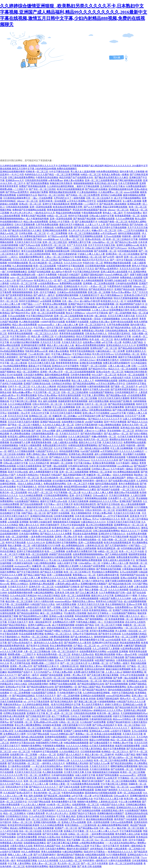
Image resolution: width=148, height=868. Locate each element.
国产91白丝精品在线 (99, 837)
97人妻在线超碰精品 (87, 192)
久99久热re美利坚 (129, 319)
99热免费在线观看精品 (107, 172)
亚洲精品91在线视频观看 (93, 696)
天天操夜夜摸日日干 (89, 295)
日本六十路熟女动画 (44, 601)
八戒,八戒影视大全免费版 (65, 442)
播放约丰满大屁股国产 (93, 781)
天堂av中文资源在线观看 (73, 525)
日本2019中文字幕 (40, 413)
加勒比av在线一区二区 (21, 699)
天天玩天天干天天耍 (50, 342)
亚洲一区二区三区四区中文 (54, 310)
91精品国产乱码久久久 (47, 451)
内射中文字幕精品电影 (123, 693)
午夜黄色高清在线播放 (47, 177)
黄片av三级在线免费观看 (107, 428)
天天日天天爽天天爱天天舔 (121, 316)
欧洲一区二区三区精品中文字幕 (122, 239)
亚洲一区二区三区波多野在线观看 (48, 313)
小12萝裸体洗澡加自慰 (67, 749)
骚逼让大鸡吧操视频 (86, 548)
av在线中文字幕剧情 (120, 731)
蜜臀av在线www (34, 678)
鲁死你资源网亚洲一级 (108, 548)
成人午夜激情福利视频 (37, 219)
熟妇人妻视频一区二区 (19, 545)
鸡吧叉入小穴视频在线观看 (21, 451)
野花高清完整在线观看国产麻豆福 (90, 210)
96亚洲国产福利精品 (105, 660)
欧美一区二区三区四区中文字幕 (51, 298)
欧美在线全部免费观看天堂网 (68, 207)
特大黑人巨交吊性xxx (103, 354)
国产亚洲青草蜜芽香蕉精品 (19, 295)
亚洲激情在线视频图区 (56, 737)
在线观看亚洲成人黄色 (112, 810)
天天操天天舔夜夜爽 (78, 501)
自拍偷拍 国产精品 (33, 239)
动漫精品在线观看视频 (19, 269)
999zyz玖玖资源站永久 (129, 528)
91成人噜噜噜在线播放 (110, 425)
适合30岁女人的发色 (22, 389)
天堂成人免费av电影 (102, 513)
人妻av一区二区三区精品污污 (59, 257)
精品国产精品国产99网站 (48, 631)
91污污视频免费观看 (13, 669)
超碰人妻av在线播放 (74, 180)
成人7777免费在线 (42, 699)
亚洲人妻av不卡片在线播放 (96, 413)
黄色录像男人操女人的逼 (127, 834)
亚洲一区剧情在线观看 (41, 207)
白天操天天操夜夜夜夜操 (130, 437)
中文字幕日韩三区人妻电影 (23, 401)
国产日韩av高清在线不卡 (20, 643)
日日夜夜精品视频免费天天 (17, 198)
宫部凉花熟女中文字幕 (17, 787)
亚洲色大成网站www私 (128, 245)
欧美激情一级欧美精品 (131, 846)
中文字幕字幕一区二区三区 (23, 799)
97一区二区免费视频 (57, 233)
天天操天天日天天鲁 (133, 734)
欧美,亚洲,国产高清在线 (52, 369)
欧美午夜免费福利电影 (101, 298)
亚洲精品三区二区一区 (40, 416)
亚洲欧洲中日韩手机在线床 (105, 643)
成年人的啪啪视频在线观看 (70, 431)
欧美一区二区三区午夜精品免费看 (111, 760)
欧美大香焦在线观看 (129, 307)
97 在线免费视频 (132, 301)
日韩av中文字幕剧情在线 (85, 634)
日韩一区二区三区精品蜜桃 (75, 392)
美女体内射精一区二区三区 (47, 793)
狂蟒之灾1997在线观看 (11, 375)
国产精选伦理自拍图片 (92, 434)
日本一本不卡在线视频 (16, 858)
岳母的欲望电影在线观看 (123, 837)
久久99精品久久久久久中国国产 (39, 248)
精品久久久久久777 (130, 531)
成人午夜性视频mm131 (112, 295)
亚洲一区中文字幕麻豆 (45, 292)
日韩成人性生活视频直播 (53, 719)
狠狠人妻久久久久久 (29, 525)
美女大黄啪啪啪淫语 (39, 289)
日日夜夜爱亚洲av (32, 410)
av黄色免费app (55, 180)
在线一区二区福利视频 (17, 537)
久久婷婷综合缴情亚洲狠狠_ (61, 186)
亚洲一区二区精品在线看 (130, 793)
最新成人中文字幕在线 (40, 366)
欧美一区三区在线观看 (45, 266)
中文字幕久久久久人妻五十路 (108, 799)
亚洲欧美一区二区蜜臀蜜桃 (77, 808)
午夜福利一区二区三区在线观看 (19, 298)
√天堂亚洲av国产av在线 (36, 398)
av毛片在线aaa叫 (109, 233)
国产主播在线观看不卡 (86, 222)
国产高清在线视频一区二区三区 (23, 763)
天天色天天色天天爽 (53, 831)
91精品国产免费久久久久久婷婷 (115, 598)
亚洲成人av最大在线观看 (61, 616)
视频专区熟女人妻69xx (84, 601)
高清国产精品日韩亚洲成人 (13, 625)
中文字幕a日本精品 (82, 354)
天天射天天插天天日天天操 (28, 242)
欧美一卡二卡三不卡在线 (131, 551)
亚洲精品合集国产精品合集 (41, 749)
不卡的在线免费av (133, 213)
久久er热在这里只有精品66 (23, 596)
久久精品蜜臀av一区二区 (110, 192)
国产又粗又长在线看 (69, 787)
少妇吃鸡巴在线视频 (78, 737)
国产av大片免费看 (93, 207)
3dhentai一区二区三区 (27, 201)
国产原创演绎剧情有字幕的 (40, 660)
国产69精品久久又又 (59, 457)
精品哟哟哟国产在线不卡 (132, 304)
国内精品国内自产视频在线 (26, 569)
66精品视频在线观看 (79, 348)
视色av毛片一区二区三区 (132, 699)
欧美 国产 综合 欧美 (72, 519)
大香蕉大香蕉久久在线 (32, 707)
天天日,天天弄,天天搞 (23, 260)
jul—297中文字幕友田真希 (116, 516)
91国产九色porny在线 (29, 245)
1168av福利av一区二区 (103, 242)
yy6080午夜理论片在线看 (53, 322)
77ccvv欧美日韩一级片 (39, 354)
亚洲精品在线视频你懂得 (12, 172)
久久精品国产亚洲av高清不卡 (18, 793)
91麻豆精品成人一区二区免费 (110, 351)
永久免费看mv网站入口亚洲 (75, 846)
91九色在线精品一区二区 (127, 354)
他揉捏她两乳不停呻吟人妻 (49, 743)
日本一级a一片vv (70, 301)
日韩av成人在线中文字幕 (102, 216)
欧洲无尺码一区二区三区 (96, 439)
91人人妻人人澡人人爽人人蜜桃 (97, 492)
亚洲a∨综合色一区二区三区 (110, 372)
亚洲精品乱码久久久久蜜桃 (130, 808)
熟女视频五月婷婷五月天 (53, 569)
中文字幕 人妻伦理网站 (93, 395)
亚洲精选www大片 (15, 180)
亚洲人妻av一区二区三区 (25, 757)
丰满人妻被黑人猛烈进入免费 (119, 587)
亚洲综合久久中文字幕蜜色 (65, 366)
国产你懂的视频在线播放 (85, 307)
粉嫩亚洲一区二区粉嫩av (65, 416)
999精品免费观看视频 (55, 490)
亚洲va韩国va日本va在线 (46, 722)
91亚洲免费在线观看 (130, 649)
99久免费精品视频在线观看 (126, 472)
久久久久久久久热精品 (77, 746)
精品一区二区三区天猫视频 (120, 507)
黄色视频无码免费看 (53, 731)
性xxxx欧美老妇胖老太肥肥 (23, 590)
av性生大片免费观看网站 (61, 858)
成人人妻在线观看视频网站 (17, 649)
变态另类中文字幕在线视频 (113, 227)
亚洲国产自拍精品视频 (39, 272)
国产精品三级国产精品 (35, 575)
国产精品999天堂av (21, 313)
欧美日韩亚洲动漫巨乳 (85, 504)
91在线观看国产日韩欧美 (67, 587)
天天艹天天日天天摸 (77, 245)
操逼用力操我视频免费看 (76, 328)
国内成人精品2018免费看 (97, 448)
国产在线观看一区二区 (105, 251)
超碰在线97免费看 (39, 192)
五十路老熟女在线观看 (108, 578)
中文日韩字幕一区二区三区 (47, 392)
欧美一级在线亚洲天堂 (89, 537)
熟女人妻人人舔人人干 (83, 381)
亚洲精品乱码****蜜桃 (126, 596)
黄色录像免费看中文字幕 (92, 640)
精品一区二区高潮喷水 (28, 372)
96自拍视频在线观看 (76, 678)
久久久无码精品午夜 (39, 463)
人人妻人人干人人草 (95, 225)
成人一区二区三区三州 (17, 481)
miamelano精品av (63, 601)
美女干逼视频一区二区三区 (80, 840)
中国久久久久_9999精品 (103, 808)
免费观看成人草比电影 (93, 331)
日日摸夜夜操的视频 (95, 266)
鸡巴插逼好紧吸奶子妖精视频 (72, 386)
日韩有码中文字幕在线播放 (133, 360)
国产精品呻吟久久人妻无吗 (78, 643)
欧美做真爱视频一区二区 (127, 216)
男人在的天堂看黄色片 (21, 407)
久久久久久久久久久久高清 (104, 460)
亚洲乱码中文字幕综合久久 (112, 534)
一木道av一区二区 (97, 286)
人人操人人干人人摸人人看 (35, 784)
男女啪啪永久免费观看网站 (105, 572)
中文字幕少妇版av (82, 463)
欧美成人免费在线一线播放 (115, 174)
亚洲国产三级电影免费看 (76, 731)
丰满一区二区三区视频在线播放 (84, 233)
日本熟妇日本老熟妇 (62, 384)
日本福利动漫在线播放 (63, 775)
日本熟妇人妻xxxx (101, 469)
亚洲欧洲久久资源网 (68, 566)
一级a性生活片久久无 (44, 213)
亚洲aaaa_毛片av (91, 519)
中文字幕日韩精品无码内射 (86, 272)
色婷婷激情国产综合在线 (132, 575)
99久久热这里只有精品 (38, 381)
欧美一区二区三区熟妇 (46, 260)
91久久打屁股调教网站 (30, 439)
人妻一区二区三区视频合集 (37, 651)
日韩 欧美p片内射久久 (96, 333)
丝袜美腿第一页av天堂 (19, 413)
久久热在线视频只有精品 (134, 634)
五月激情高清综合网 (44, 598)
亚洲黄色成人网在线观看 (81, 454)
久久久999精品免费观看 (20, 404)
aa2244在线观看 (113, 640)
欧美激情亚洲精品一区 (63, 528)
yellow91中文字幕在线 (97, 313)
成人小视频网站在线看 (54, 378)
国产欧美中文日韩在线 (108, 504)
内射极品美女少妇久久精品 (32, 581)
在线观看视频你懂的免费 (119, 266)
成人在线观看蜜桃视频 (135, 601)
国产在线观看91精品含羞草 (122, 481)
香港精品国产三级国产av (41, 740)
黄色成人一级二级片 (113, 213)
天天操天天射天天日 (72, 342)
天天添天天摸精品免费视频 (66, 699)
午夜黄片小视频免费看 (30, 445)
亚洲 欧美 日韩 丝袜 (65, 593)
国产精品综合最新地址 (28, 613)
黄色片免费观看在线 (124, 339)
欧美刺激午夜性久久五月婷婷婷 (103, 278)
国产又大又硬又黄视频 (42, 269)
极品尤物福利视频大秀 (74, 475)
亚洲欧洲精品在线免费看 (55, 230)
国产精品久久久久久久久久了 (115, 728)
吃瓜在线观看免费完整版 (31, 634)
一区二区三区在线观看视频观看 (79, 372)
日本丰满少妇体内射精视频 (103, 466)
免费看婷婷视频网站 (58, 454)
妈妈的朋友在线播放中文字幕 (116, 336)
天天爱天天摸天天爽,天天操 (78, 772)
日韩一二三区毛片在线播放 (131, 230)
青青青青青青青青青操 (67, 363)
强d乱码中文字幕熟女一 (99, 613)
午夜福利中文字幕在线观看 (70, 266)
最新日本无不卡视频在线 (72, 225)
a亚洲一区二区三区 (63, 713)
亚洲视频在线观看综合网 (121, 189)
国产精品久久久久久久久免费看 (56, 534)
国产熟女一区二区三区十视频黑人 (25, 425)
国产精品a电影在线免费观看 (132, 348)
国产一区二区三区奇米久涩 (74, 663)
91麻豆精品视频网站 (44, 593)
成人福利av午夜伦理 (61, 272)
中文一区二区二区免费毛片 (37, 775)
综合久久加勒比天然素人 (30, 484)
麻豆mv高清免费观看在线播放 (90, 345)
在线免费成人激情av (78, 410)
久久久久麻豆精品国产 (79, 437)
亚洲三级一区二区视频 (99, 292)
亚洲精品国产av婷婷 (98, 487)
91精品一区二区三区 (69, 722)
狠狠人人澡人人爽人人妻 (20, 855)
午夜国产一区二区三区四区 (93, 366)
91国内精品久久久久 (110, 519)
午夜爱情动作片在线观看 (119, 286)
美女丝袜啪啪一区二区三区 (121, 431)
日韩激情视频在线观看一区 (45, 434)
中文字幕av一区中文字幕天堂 (48, 328)
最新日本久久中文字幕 (90, 442)
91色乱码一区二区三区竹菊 (23, 283)
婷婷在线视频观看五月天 (59, 628)
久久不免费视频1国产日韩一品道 (115, 593)
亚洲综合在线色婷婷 (95, 669)
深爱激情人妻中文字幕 (79, 242)
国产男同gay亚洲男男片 (17, 192)
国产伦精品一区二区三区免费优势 (83, 195)
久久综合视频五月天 (69, 752)
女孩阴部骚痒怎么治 (27, 195)
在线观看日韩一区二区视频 (23, 755)
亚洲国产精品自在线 (124, 289)
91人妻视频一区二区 (98, 663)
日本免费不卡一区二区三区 (121, 498)
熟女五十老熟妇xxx (75, 313)
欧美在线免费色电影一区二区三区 (54, 654)
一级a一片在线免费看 (42, 198)
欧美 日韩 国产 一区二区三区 (24, 719)
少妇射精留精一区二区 (17, 227)
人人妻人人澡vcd (100, 310)
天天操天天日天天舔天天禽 (127, 513)
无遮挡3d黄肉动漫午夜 (108, 575)
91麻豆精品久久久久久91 (93, 522)
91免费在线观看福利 (136, 186)
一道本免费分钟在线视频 (41, 537)
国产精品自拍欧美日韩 (120, 584)
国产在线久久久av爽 (99, 763)
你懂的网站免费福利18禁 (23, 275)
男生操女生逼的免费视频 (85, 534)
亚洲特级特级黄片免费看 (33, 345)
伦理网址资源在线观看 (14, 713)
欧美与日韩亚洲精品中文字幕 (66, 704)
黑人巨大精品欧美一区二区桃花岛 (46, 263)
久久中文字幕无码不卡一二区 (69, 448)
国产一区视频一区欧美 (58, 607)
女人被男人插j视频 (132, 201)
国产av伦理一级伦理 (113, 257)
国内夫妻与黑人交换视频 (132, 172)
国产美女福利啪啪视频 (79, 310)
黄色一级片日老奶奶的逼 (64, 254)
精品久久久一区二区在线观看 (123, 369)
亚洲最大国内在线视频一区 (47, 822)
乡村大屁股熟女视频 (98, 401)
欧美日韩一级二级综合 (95, 316)
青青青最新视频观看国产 (59, 210)
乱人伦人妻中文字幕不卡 (59, 531)
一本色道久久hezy (86, 360)
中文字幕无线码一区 (20, 336)
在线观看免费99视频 (84, 428)
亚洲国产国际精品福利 (92, 275)
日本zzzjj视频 (48, 431)
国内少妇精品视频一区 (114, 681)
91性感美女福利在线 (78, 466)
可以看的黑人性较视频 (75, 613)
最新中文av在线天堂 (107, 778)
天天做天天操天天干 (18, 622)
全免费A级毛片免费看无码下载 (81, 551)
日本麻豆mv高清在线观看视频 (72, 292)
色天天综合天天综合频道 (46, 389)
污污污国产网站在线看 (38, 734)
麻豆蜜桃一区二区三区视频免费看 (64, 581)
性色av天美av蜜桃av (121, 292)
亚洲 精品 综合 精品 (130, 428)
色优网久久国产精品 (133, 342)
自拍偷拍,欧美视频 (52, 725)
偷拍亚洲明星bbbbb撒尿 (76, 487)
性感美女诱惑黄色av (13, 460)
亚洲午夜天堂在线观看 (136, 407)
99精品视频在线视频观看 (76, 743)
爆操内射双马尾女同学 (38, 507)
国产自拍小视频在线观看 (29, 834)
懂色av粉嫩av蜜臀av (22, 392)
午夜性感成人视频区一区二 (89, 622)
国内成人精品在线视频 (32, 737)
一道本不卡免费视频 (46, 275)
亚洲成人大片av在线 (52, 498)
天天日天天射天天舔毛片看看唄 (114, 398)
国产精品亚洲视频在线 (113, 416)
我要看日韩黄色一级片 (23, 657)
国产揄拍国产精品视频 (84, 219)
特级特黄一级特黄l (131, 236)
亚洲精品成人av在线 (136, 681)
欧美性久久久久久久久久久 (54, 578)
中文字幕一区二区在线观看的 (15, 604)
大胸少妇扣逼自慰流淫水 (55, 410)
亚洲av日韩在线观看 (83, 707)
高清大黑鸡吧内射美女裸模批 (81, 569)
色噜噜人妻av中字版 (123, 743)
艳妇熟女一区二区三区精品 (35, 637)
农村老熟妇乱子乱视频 (101, 849)
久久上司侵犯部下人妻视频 (106, 649)
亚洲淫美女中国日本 (99, 378)
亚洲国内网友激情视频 (67, 295)
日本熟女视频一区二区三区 (32, 233)
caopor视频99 (136, 787)
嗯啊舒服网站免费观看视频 (88, 560)
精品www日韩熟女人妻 (124, 719)
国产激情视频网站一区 (96, 619)
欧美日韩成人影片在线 (106, 183)
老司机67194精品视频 (111, 195)
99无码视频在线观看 (127, 251)
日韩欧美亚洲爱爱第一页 (34, 428)
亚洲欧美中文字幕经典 (86, 858)
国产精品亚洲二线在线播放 (113, 204)
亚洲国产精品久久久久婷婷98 (48, 808)
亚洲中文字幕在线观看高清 (56, 204)
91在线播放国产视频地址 (101, 392)
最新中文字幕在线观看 (88, 186)
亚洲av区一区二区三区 (30, 204)
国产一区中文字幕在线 (121, 260)
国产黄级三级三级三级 (85, 702)
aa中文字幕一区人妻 (108, 307)
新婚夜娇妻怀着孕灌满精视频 (73, 401)
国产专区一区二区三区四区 (42, 189)
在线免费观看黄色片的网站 (93, 651)
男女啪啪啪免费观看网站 (114, 687)
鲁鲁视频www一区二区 (84, 575)
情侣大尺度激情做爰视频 (126, 298)
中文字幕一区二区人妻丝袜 (13, 363)
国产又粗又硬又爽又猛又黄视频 (103, 675)
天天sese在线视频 (112, 236)
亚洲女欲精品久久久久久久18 (121, 345)
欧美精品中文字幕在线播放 (75, 837)
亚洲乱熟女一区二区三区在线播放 (123, 254)
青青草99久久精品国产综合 (13, 448)
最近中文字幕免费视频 (114, 749)
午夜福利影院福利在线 (101, 719)
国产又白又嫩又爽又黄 (87, 593)
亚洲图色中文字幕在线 (107, 616)
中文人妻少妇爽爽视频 (64, 407)
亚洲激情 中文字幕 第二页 (40, 713)
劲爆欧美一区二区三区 (134, 625)
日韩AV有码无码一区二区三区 (47, 404)
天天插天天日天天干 (69, 434)
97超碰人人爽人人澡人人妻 (91, 254)
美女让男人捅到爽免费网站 (28, 725)
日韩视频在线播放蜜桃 (77, 719)
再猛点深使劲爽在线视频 (115, 207)
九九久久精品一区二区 (70, 860)
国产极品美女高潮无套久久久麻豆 (111, 177)
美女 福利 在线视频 (47, 401)
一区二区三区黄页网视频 (67, 174)
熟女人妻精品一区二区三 (16, 548)
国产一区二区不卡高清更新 (94, 863)
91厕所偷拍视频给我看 (98, 386)
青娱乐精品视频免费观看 (83, 457)
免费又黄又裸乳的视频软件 (116, 363)
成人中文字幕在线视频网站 (127, 198)
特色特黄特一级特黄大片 (95, 481)
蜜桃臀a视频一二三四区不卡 (14, 189)
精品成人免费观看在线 (21, 828)
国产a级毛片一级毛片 (44, 295)
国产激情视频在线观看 (80, 649)
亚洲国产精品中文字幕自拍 (82, 304)
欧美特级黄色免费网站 (37, 866)
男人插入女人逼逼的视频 (83, 172)
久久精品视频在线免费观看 (28, 731)
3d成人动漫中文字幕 (67, 563)
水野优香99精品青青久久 (22, 339)
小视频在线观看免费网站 (76, 339)
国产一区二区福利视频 (69, 280)
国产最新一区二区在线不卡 (124, 386)
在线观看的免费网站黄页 (109, 201)
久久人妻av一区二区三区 (72, 239)
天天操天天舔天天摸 (67, 540)
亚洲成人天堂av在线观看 (74, 822)
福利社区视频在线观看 (129, 233)
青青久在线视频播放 (51, 852)
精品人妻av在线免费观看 (36, 222)
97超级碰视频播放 (111, 319)
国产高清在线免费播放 (38, 183)
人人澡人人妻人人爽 (30, 578)
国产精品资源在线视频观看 (121, 404)
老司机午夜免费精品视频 (50, 487)
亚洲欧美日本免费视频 (91, 363)
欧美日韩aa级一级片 (36, 628)
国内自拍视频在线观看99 (74, 278)
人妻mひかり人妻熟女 (95, 431)
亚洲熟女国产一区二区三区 (104, 348)
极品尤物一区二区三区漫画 (19, 601)
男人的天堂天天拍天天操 (22, 540)
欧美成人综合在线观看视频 (108, 734)
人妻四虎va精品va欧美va (67, 584)
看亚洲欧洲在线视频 (105, 654)
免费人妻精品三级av (36, 454)
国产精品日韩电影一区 (92, 587)
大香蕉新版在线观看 (132, 569)
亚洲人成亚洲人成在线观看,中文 (119, 560)
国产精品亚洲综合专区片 (101, 289)
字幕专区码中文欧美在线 (76, 769)
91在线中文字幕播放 (53, 769)
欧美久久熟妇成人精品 (51, 286)
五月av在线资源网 (129, 572)
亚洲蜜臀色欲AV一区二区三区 (129, 525)
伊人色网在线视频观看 (92, 280)
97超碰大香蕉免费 (36, 813)
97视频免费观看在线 (100, 737)
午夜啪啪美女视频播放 (47, 657)
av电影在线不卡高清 (121, 378)
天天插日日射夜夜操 (73, 404)
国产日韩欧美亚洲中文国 (38, 716)
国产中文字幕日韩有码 (28, 572)
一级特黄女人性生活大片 (53, 763)
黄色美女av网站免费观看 (55, 304)
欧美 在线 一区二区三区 (101, 339)
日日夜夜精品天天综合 (17, 816)
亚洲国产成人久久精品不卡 (70, 755)
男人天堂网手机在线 (20, 663)
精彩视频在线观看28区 (115, 666)
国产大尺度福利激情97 (116, 545)
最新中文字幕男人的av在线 (96, 389)
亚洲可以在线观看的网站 (111, 628)
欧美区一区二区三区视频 (85, 398)
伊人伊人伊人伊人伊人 (21, 213)
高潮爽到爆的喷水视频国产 (94, 584)
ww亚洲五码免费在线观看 (81, 790)
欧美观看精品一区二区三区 (88, 257)
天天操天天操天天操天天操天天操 (123, 522)
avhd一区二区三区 (21, 752)
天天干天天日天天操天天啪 (102, 245)
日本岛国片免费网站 (34, 375)
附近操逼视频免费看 (130, 643)
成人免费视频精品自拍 (73, 545)
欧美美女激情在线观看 (70, 395)
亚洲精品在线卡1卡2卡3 (76, 286)
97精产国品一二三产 (31, 304)
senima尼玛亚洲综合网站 (118, 696)
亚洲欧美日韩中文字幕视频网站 (62, 543)
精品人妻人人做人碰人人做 (61, 345)
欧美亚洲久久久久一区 (45, 280)
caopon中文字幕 (118, 413)
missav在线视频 (131, 192)
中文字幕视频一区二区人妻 (67, 492)
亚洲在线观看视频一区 (107, 304)
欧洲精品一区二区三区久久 (58, 634)
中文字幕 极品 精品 (73, 439)
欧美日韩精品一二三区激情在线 (81, 825)
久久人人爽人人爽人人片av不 (104, 831)
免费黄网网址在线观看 (71, 283)
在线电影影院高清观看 (44, 419)
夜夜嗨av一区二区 (84, 734)
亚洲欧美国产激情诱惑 (131, 501)
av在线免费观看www (48, 283)
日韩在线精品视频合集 (117, 331)
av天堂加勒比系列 (59, 289)
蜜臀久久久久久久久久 (21, 328)
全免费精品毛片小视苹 (64, 622)
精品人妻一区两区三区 (42, 336)
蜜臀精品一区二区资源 (101, 472)
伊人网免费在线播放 (27, 395)
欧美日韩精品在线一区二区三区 (86, 681)
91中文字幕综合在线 (59, 172)
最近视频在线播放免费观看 (49, 339)
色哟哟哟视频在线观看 (76, 369)
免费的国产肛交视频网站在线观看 (29, 210)
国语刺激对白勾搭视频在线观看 (56, 557)
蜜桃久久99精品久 (19, 584)
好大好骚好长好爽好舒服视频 (25, 342)
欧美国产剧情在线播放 (107, 775)
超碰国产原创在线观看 (69, 331)
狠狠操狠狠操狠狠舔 (84, 183)
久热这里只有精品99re (28, 475)
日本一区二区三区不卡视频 (108, 625)
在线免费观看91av (124, 607)
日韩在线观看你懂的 (38, 684)
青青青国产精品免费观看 (93, 507)
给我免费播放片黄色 (119, 310)
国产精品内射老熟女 (121, 328)
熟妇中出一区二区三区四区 (51, 195)
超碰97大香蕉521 (49, 360)
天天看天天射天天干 (18, 289)
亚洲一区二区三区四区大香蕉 (40, 819)
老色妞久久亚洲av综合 (83, 654)
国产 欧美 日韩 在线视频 (89, 866)
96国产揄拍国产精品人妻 (27, 360)
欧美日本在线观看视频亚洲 (70, 189)
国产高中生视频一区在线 (86, 227)
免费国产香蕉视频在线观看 (32, 186)
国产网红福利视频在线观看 (128, 180)
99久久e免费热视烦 (53, 669)
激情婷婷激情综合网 (104, 637)
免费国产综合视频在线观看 (63, 684)
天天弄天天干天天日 (84, 269)
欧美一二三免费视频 (55, 551)
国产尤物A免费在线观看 (125, 410)
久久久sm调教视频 (125, 219)
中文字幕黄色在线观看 (131, 831)
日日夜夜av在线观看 (73, 669)
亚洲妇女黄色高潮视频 (104, 463)
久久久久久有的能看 (118, 590)
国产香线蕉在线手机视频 (109, 569)
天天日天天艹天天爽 (135, 416)
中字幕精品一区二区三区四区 (132, 778)
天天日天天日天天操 (129, 269)
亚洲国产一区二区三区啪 (60, 428)
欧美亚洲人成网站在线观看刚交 (23, 437)
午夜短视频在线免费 (92, 213)
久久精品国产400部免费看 (35, 307)
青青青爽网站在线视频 (96, 498)
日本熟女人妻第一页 (59, 784)
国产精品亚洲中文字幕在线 (33, 357)
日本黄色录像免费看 (107, 357)
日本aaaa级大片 (100, 495)
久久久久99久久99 (73, 263)
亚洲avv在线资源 (129, 578)
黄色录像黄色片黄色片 (108, 360)
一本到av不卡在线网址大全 (79, 799)
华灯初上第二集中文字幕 (19, 331)
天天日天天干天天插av (11, 410)
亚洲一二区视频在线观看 (91, 543)
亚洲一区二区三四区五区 (55, 242)
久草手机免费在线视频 (47, 225)
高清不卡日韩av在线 (18, 472)
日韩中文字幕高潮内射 (86, 425)
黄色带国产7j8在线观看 (126, 819)
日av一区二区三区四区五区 (28, 498)
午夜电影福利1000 (68, 360)
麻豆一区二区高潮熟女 (51, 613)
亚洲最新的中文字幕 (99, 328)
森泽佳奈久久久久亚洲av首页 (49, 643)
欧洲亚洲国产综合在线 (14, 660)
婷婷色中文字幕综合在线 (22, 743)
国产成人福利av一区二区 (116, 434)
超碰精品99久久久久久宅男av (104, 501)
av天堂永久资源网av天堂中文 (81, 201)
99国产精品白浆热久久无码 (31, 849)
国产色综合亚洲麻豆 (30, 348)
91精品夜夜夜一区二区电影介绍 (129, 849)
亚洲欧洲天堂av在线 (52, 439)
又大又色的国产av (42, 672)
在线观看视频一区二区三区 (86, 805)
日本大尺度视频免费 (128, 183)
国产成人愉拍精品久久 (82, 637)
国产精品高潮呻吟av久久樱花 (82, 490)
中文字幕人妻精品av (61, 354)
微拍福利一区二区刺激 (61, 463)
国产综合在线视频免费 (31, 504)
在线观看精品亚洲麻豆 (35, 843)
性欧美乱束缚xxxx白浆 (37, 351)
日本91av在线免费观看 (122, 822)
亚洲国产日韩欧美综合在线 (37, 384)
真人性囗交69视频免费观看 (99, 525)
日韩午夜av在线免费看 (49, 278)
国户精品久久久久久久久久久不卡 (105, 419)
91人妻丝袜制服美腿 (22, 266)
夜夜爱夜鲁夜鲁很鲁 (41, 442)
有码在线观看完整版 (69, 451)
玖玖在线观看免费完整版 (112, 816)
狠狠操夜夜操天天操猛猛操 (66, 522)
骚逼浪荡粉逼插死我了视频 (28, 760)
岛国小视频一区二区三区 (114, 540)
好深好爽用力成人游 (126, 510)
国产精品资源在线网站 (84, 384)
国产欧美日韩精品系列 (84, 557)
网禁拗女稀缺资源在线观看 (62, 192)
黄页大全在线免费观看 (32, 251)
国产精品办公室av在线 (126, 242)
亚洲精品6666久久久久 (11, 781)
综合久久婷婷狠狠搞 (123, 475)
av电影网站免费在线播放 (92, 843)
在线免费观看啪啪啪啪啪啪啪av (72, 419)
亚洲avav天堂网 (15, 398)
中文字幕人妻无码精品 (91, 749)
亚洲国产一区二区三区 (66, 828)
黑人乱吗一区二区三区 (54, 678)
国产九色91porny (119, 248)
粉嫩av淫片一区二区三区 (104, 230)
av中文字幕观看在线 (103, 796)
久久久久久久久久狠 (16, 381)
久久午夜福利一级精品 (127, 463)
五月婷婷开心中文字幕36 (112, 186)
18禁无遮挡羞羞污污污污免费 (46, 545)
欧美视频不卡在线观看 (77, 322)
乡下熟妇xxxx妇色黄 (58, 236)
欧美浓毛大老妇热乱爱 (40, 528)
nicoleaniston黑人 (46, 325)
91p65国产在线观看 (90, 451)
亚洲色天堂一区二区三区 (53, 245)
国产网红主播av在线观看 (27, 557)
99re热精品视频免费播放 (12, 351)
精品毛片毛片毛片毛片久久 (95, 260)
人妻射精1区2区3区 (82, 531)
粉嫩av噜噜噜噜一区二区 (104, 437)
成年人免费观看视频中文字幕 (44, 472)
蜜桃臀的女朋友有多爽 (121, 439)
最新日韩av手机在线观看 (126, 492)
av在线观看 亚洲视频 (50, 301)
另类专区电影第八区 (46, 540)
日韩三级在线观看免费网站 (21, 177)
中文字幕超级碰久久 (27, 487)
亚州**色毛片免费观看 (115, 422)
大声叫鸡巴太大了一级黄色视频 (69, 198)
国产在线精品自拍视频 (89, 810)
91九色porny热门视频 (79, 298)
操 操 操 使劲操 (88, 699)
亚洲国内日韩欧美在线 (41, 516)
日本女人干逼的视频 (81, 716)
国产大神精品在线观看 (116, 554)
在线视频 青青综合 (78, 289)
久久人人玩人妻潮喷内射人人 (65, 507)
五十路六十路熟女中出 (93, 581)
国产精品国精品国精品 (106, 528)
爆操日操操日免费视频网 (118, 669)
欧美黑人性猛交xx (64, 269)
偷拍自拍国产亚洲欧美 (70, 389)
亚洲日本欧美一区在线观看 (53, 201)
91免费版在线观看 (106, 219)
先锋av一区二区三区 (22, 822)
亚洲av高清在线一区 (95, 239)
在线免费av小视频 (92, 342)
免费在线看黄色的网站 (55, 484)
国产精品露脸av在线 (116, 395)
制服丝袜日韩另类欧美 (61, 183)
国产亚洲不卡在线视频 (58, 513)
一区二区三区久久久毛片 (46, 333)
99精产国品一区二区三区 (34, 513)
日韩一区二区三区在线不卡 (99, 198)
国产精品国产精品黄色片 (95, 690)
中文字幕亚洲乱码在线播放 (51, 799)
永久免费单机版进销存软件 (33, 236)
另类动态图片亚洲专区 (119, 333)
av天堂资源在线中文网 (89, 416)
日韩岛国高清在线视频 (36, 180)
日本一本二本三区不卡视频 (81, 484)
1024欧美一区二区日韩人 (59, 805)
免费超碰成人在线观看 (131, 278)
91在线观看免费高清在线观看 (111, 457)
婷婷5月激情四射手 (50, 525)
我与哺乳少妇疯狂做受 (116, 280)
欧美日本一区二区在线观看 (131, 375)
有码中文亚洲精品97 (29, 301)
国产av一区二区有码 (69, 319)
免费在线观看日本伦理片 (55, 445)
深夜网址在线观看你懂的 (131, 381)
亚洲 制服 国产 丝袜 (31, 431)
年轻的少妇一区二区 (93, 263)
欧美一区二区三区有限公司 (77, 572)
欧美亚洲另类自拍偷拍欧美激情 (23, 825)
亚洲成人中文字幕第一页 (62, 222)
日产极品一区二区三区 (37, 457)
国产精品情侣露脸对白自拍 (91, 684)
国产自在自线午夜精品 (117, 225)
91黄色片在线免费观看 (120, 860)
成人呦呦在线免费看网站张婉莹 (19, 631)
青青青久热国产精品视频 (33, 216)
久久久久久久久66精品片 (132, 451)
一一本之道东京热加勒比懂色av (47, 766)
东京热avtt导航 (135, 248)
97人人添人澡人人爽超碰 (44, 386)
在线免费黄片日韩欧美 (73, 422)
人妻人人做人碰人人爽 (67, 325)
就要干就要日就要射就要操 (119, 581)
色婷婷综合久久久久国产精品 (39, 174)
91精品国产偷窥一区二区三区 (113, 222)
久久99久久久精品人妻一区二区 (58, 425)
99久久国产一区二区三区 (104, 375)
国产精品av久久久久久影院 (112, 445)
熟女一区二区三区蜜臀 (126, 637)
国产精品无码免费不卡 (70, 690)
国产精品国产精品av (104, 607)
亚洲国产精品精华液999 (119, 722)
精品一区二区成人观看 (122, 740)
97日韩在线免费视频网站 (56, 495)
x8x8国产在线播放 (94, 422)
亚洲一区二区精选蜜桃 (58, 710)
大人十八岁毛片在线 (22, 808)
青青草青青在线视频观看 (20, 333)
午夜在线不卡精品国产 (69, 275)
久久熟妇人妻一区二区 (21, 598)
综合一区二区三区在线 (30, 831)
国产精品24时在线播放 (96, 189)
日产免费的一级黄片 (119, 663)
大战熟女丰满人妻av (99, 322)
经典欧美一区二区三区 (37, 172)
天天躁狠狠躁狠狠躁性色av (134, 713)
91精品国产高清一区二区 (34, 531)
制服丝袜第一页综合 (91, 319)
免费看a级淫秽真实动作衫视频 (25, 319)
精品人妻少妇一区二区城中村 (99, 755)
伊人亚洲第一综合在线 (126, 631)
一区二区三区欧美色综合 (72, 510)
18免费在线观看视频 (59, 637)
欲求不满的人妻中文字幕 (122, 487)
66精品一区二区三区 (91, 174)
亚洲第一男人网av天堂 (51, 372)
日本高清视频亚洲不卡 (126, 392)
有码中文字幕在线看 (78, 216)
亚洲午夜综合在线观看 (122, 322)
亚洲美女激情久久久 (136, 351)
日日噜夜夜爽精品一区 (14, 507)
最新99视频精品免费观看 (57, 375)
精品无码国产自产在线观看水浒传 (76, 177)
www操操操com (51, 239)
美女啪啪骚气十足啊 (20, 442)
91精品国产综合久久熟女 (43, 604)
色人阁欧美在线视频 (29, 322)
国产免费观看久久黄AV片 (46, 666)
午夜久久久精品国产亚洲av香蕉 (16, 419)
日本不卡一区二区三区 (19, 386)
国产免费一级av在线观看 (55, 466)
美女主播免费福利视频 (61, 646)
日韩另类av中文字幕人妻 (55, 610)
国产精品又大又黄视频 (51, 572)
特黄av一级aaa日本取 (126, 654)
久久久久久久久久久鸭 (11, 775)
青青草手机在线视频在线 (82, 351)
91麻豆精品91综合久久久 (84, 357)
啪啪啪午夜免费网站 (133, 672)
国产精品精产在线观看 (108, 490)
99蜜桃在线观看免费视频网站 (83, 445)
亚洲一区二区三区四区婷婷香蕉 (35, 254)
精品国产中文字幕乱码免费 (115, 537)
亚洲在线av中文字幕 (16, 687)
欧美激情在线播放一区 (89, 540)
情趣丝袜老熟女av (12, 704)
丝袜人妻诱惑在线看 (29, 286)
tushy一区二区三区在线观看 (24, 278)
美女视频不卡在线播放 (134, 454)
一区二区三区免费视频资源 (51, 469)
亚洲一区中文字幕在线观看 (73, 757)
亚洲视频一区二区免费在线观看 (99, 283)
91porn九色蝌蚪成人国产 (117, 275)
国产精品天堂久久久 (57, 790)
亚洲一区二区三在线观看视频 (99, 180)
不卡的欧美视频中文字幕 (69, 693)
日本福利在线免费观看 (127, 283)
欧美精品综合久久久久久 (120, 852)
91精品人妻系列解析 (62, 460)
